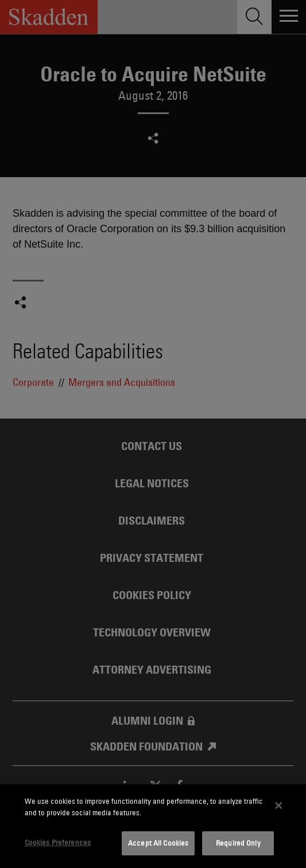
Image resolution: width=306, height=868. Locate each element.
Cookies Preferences (58, 842)
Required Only (238, 843)
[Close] (278, 806)
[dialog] (153, 826)
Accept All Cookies (158, 843)
